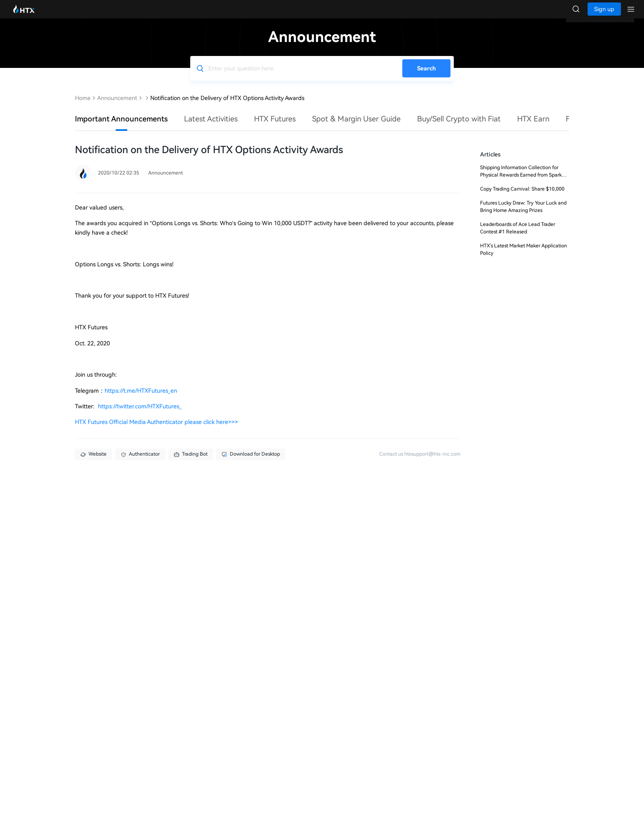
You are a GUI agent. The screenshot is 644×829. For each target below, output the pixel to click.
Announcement (117, 106)
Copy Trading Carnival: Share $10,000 (522, 197)
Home (83, 106)
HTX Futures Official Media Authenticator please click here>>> (156, 430)
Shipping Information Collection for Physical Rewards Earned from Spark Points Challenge (521, 183)
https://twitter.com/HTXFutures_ (140, 414)
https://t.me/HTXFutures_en (141, 399)
